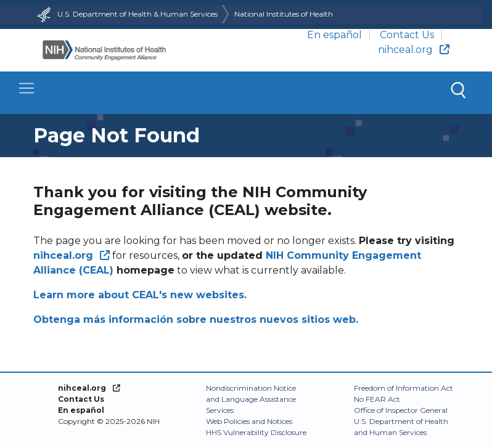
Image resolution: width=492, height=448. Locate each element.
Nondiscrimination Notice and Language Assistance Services (251, 399)
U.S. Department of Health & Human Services (126, 14)
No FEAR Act (377, 399)
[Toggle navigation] (246, 93)
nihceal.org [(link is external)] (414, 50)
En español (334, 35)
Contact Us (407, 35)
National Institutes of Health (284, 14)
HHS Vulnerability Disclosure (256, 432)
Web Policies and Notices (249, 421)
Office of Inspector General (401, 410)
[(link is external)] (72, 255)
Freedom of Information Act (404, 388)
